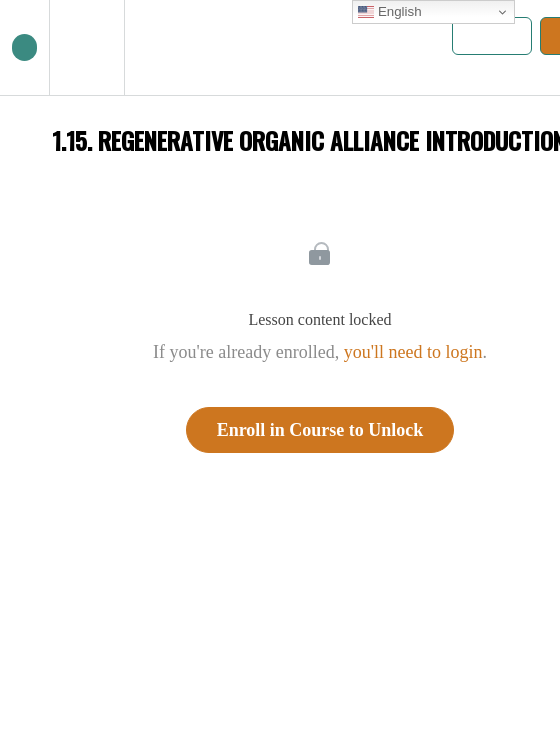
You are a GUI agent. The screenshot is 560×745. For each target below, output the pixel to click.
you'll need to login (413, 352)
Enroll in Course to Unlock (320, 430)
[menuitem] (86, 47)
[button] (24, 47)
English (389, 12)
